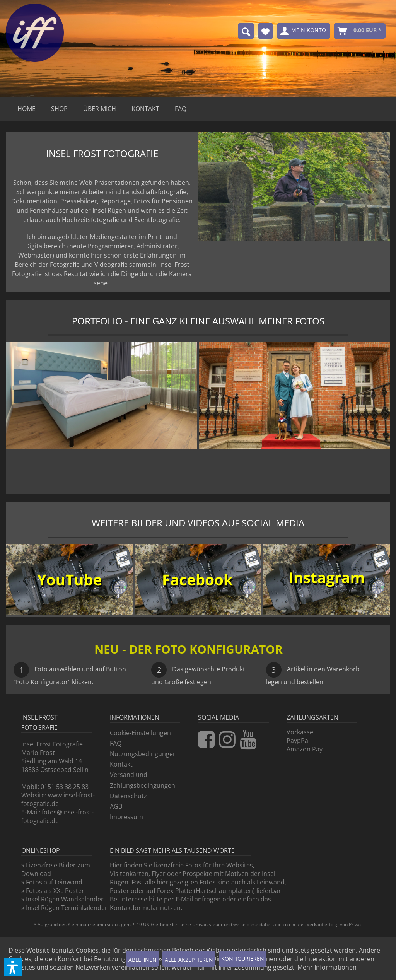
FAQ (116, 743)
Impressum (126, 817)
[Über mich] (100, 109)
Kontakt (121, 764)
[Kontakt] (145, 109)
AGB (116, 806)
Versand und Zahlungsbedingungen (143, 780)
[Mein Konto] (304, 31)
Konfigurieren (243, 959)
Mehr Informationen (327, 967)
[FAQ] (181, 109)
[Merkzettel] (265, 31)
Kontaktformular (134, 908)
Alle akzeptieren (189, 960)
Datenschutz (128, 796)
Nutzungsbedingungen (143, 754)
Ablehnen (143, 960)
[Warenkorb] (360, 31)
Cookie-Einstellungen (140, 733)
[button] (13, 967)
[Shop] (59, 109)
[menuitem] (246, 31)
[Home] (26, 109)
